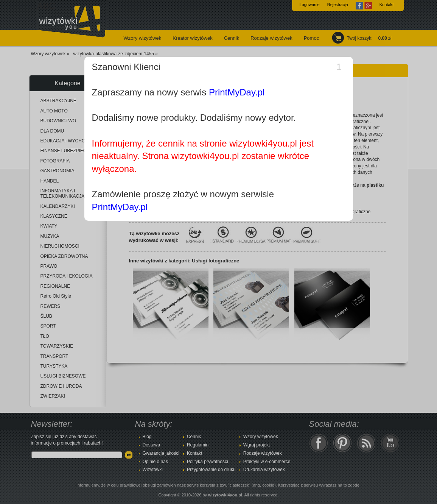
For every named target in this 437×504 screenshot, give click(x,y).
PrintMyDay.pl (237, 92)
